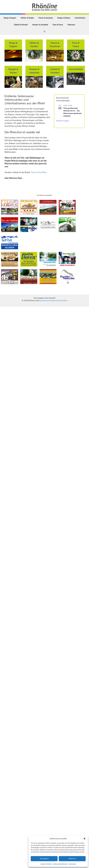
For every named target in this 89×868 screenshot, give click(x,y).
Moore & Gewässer (46, 18)
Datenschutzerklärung (60, 864)
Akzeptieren (44, 859)
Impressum (72, 864)
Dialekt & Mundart (21, 25)
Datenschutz (55, 301)
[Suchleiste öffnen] (45, 32)
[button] (84, 839)
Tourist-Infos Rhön (39, 172)
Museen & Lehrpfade (40, 25)
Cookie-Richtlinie (46, 864)
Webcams (71, 25)
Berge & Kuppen (10, 18)
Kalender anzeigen (63, 121)
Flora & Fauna (58, 25)
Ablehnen (72, 859)
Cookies (64, 301)
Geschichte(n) (80, 18)
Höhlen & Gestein (27, 18)
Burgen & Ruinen (64, 18)
